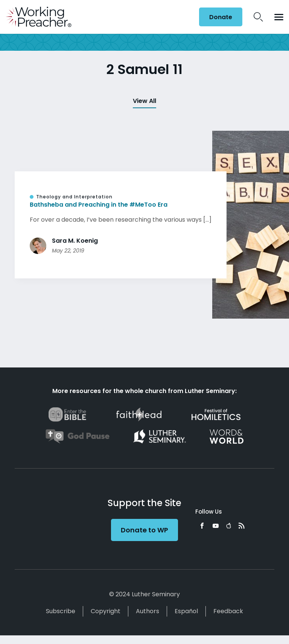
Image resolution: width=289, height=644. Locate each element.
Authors (148, 611)
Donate (221, 17)
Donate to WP (144, 530)
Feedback (228, 611)
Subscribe (61, 611)
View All (144, 101)
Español (186, 611)
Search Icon (258, 17)
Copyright (106, 611)
